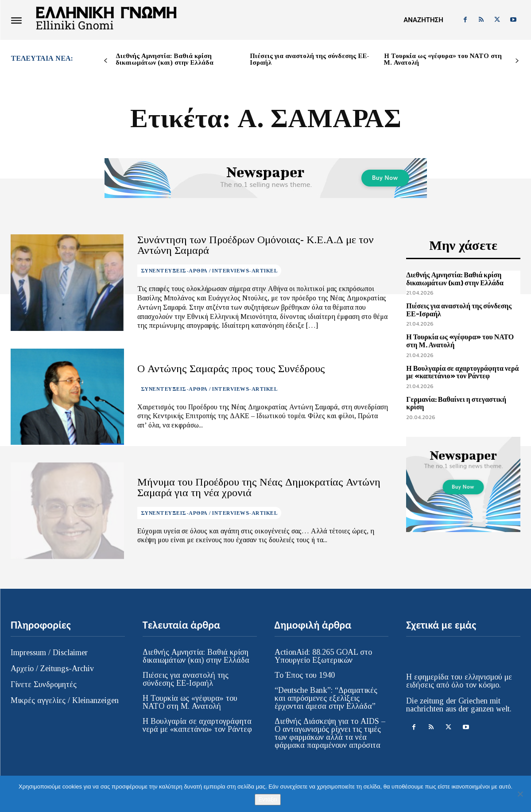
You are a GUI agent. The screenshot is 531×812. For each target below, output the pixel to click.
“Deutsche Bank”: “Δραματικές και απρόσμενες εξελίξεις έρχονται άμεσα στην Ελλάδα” (326, 698)
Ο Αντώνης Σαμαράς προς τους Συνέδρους (231, 369)
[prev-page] (106, 61)
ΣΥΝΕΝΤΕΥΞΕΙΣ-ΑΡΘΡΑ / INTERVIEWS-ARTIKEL (209, 271)
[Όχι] (520, 794)
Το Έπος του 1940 (305, 675)
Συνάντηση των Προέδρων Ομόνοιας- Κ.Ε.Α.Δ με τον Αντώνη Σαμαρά (256, 245)
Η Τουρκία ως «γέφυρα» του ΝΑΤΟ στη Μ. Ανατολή (443, 59)
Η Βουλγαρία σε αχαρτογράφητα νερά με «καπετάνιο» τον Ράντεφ (462, 372)
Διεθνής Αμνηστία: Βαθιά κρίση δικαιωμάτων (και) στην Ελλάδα (165, 59)
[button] (423, 20)
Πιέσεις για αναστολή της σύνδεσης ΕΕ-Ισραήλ (310, 59)
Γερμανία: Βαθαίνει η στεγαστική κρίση (456, 403)
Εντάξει (267, 799)
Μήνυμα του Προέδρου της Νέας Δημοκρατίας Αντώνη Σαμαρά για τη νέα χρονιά (259, 487)
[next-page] (517, 61)
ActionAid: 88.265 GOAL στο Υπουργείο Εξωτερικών (323, 656)
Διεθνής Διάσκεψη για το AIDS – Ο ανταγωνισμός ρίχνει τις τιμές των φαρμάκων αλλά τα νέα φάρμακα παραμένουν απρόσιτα (330, 733)
